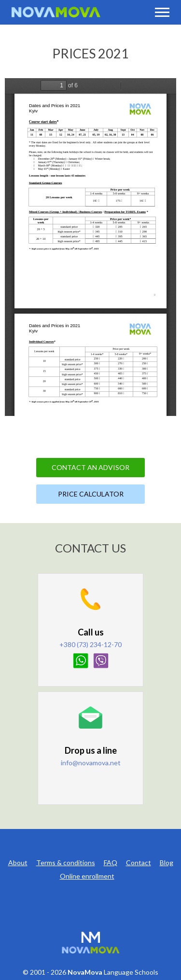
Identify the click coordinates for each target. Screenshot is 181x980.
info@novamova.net (91, 763)
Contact (139, 863)
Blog (167, 863)
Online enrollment (87, 876)
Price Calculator (91, 494)
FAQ (111, 863)
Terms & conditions (66, 863)
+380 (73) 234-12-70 (90, 644)
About (18, 863)
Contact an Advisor (90, 467)
